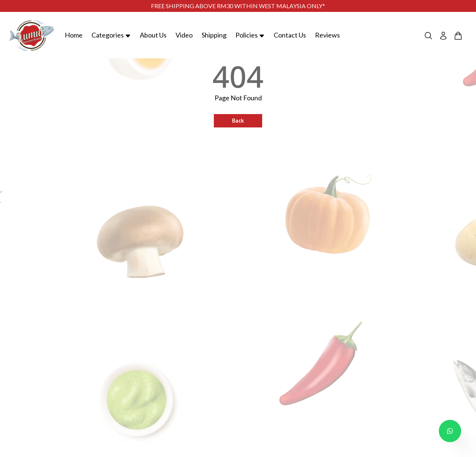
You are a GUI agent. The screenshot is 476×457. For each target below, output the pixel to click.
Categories (111, 35)
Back (238, 121)
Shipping (214, 35)
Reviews (327, 35)
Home (74, 35)
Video (184, 35)
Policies (250, 35)
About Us (153, 35)
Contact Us (290, 35)
